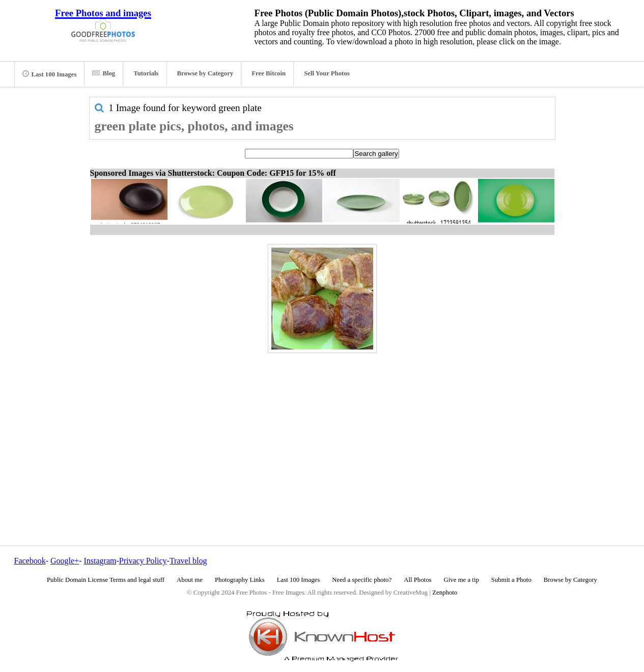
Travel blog (188, 561)
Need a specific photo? (362, 580)
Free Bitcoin (269, 73)
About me (190, 580)
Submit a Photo (511, 580)
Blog (104, 73)
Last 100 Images (50, 74)
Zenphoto (445, 593)
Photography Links (240, 580)
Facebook (30, 561)
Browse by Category (205, 73)
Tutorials (146, 73)
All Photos (417, 580)
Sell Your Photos (327, 73)
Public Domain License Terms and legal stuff (106, 580)
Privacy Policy (143, 561)
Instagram (100, 561)
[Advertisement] (322, 427)
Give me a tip (461, 580)
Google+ (65, 561)
